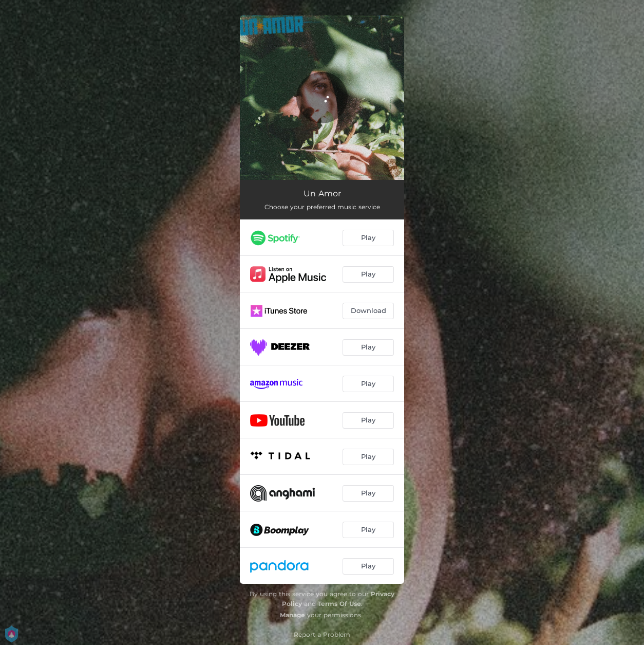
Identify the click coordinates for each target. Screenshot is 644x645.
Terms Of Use (339, 604)
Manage (292, 615)
